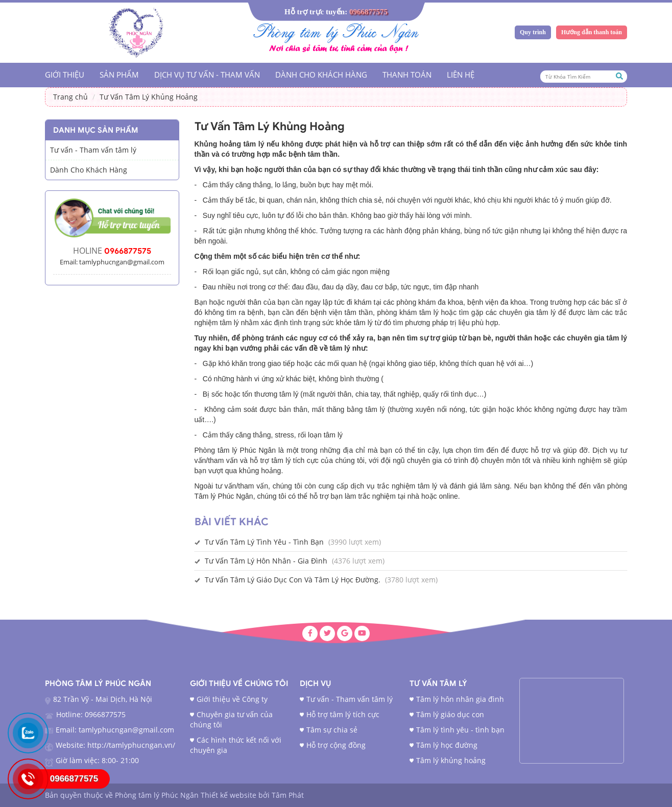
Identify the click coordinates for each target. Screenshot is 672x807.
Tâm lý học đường (447, 745)
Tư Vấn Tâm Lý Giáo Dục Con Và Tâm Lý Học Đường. (293, 580)
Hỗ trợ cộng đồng (336, 745)
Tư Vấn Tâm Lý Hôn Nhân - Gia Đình (266, 561)
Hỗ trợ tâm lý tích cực (343, 714)
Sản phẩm (119, 75)
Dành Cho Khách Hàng (321, 75)
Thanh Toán (407, 75)
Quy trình (533, 32)
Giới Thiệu (65, 75)
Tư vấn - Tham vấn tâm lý (93, 150)
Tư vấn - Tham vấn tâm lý (350, 699)
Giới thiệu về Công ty (232, 699)
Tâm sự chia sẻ (332, 730)
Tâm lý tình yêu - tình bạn (460, 730)
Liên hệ (461, 75)
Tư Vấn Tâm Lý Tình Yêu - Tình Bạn (264, 542)
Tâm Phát (288, 795)
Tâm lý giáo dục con (450, 714)
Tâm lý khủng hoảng (451, 760)
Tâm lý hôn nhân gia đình (460, 699)
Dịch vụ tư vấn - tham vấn (207, 75)
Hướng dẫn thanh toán (592, 32)
